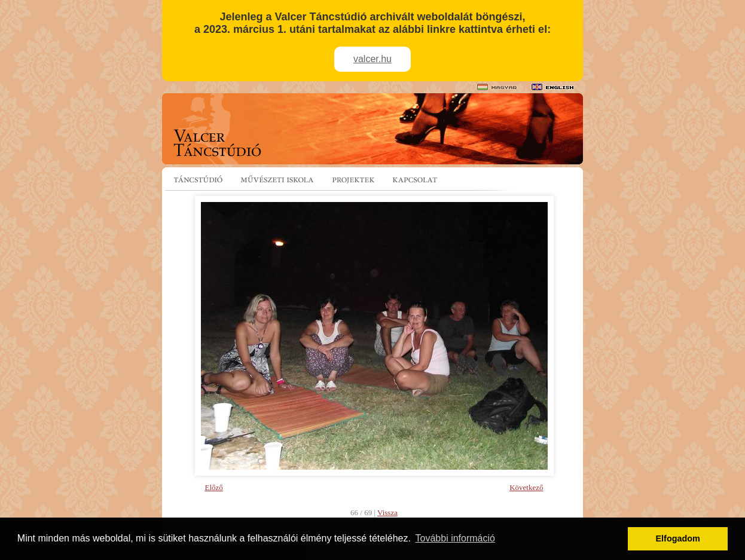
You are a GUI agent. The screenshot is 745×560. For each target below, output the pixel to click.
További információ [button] (455, 538)
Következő (526, 487)
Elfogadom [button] (678, 538)
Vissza (387, 512)
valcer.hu (373, 59)
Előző (214, 487)
